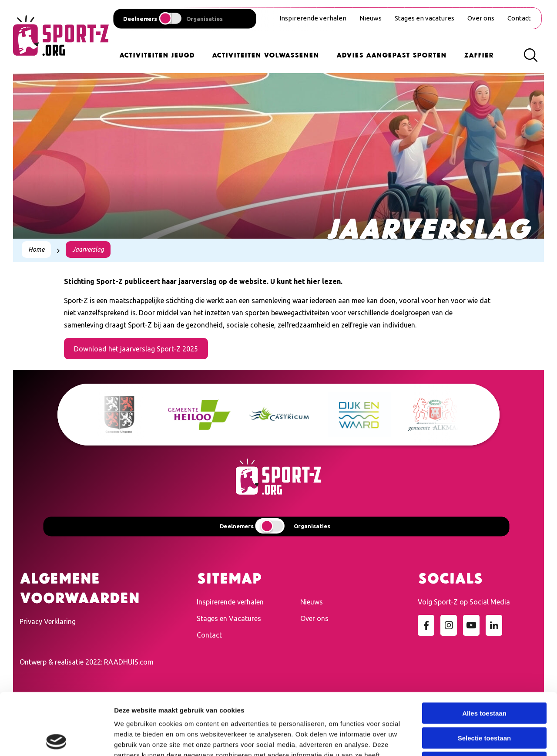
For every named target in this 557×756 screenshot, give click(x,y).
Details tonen (470, 739)
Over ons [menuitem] (481, 18)
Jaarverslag (88, 250)
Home (36, 250)
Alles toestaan (484, 651)
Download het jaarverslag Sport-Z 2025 (136, 349)
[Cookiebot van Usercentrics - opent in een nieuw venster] (56, 739)
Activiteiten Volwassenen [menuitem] (265, 54)
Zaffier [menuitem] (479, 54)
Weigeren (484, 700)
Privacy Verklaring (48, 621)
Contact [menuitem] (519, 18)
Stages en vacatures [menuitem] (424, 18)
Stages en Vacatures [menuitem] (229, 618)
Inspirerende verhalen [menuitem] (313, 18)
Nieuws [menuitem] (371, 18)
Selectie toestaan (485, 676)
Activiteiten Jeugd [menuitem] (157, 54)
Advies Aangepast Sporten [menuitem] (391, 54)
